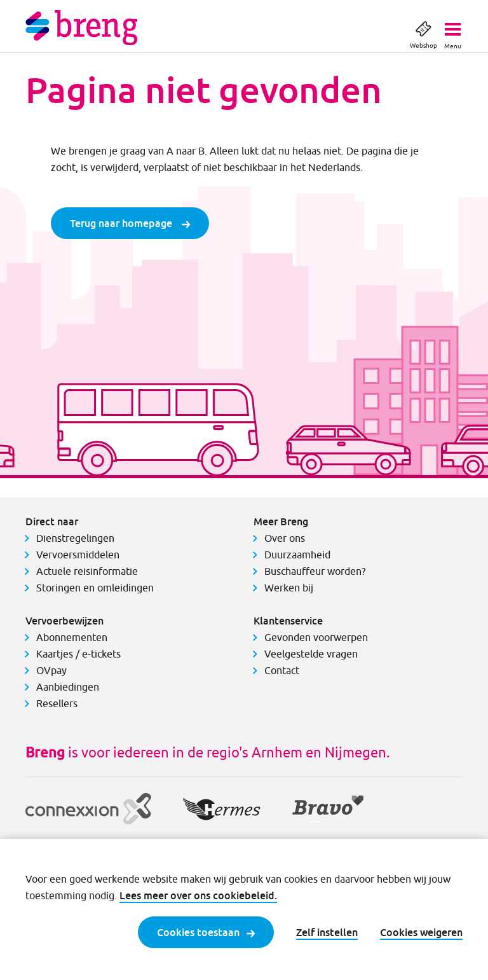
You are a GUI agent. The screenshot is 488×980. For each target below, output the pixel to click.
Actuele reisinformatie (87, 571)
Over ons (285, 538)
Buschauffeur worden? (315, 571)
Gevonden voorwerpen (316, 637)
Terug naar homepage (130, 223)
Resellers (57, 703)
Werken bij (289, 588)
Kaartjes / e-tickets (78, 654)
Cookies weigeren (421, 932)
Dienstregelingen (75, 538)
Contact (282, 670)
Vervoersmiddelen (78, 555)
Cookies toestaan (206, 932)
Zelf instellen (327, 932)
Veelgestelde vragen (311, 654)
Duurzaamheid (297, 555)
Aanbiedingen (68, 687)
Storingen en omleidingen (95, 588)
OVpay (51, 670)
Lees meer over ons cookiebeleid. (198, 895)
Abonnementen (72, 637)
